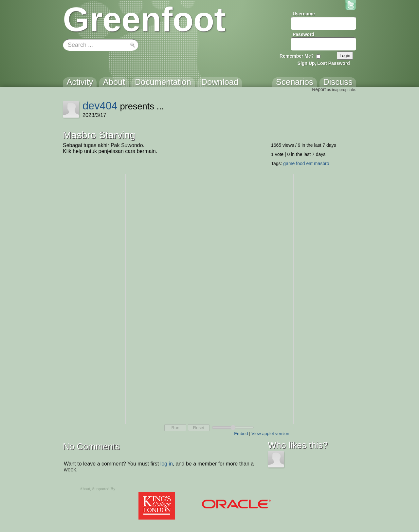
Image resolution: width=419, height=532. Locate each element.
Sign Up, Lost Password (324, 63)
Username (304, 14)
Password (303, 34)
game (289, 163)
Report (319, 89)
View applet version (270, 434)
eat (309, 163)
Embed (241, 434)
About (85, 489)
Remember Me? (297, 56)
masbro (322, 163)
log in (167, 464)
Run (175, 428)
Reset (199, 428)
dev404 (100, 106)
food (300, 163)
